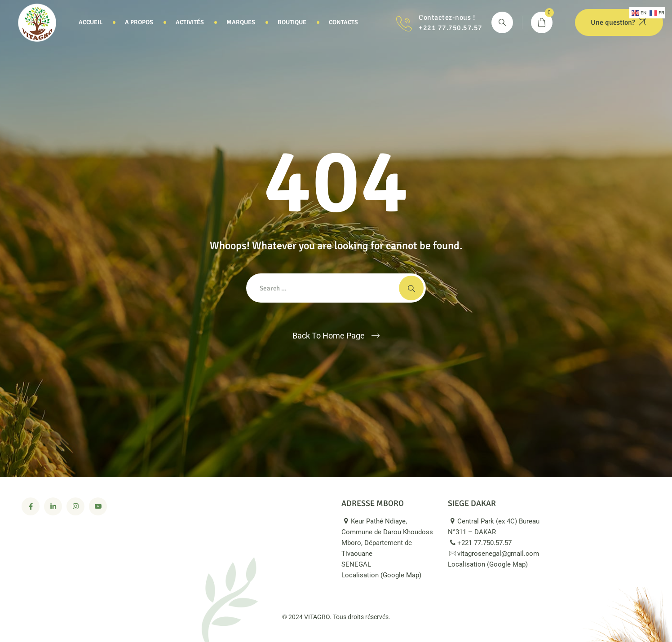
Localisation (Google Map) (387, 575)
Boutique (292, 22)
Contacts (343, 22)
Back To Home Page (329, 336)
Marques (241, 22)
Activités (190, 22)
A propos (139, 22)
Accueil (91, 22)
